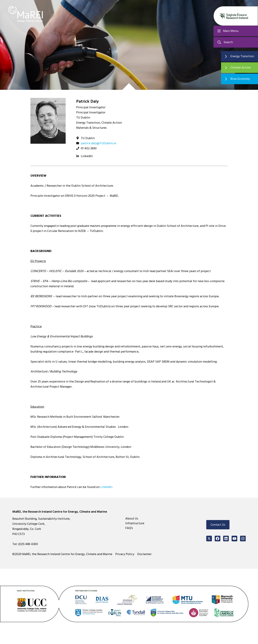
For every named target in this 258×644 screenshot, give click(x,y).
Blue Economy (240, 79)
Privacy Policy (125, 554)
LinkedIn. (107, 487)
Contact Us (218, 525)
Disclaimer (144, 554)
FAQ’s (129, 528)
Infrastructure (135, 523)
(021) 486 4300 (28, 544)
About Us (132, 519)
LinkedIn (87, 156)
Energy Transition (242, 56)
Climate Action (241, 68)
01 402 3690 (89, 148)
